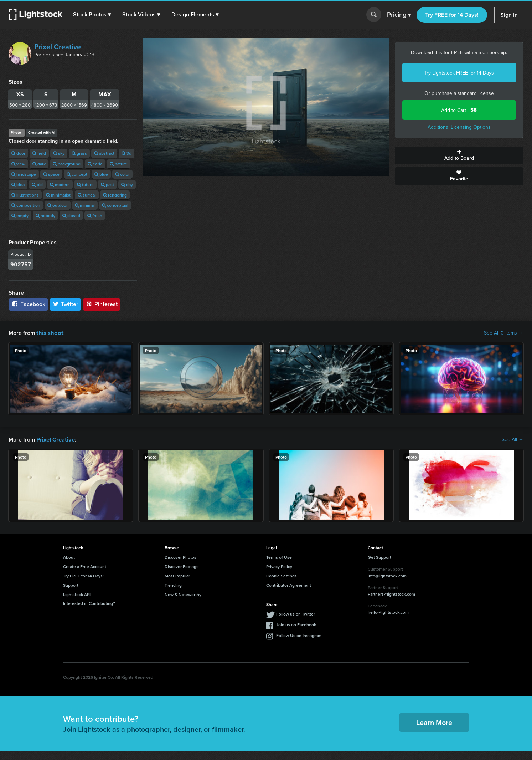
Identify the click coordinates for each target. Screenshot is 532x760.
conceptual (115, 205)
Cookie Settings (282, 575)
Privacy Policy (279, 566)
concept (77, 174)
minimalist (58, 195)
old (37, 185)
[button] (92, 15)
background (67, 164)
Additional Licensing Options (459, 127)
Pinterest (102, 304)
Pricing (399, 15)
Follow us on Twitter (296, 613)
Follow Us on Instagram (299, 635)
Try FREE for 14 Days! (452, 15)
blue (101, 174)
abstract (104, 153)
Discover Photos (180, 557)
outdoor (58, 205)
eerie (95, 164)
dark (39, 164)
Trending (173, 584)
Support (71, 584)
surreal (87, 195)
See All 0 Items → (504, 333)
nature (118, 164)
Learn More (434, 722)
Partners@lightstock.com (391, 593)
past (107, 185)
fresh (95, 216)
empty (20, 216)
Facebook (28, 304)
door (18, 153)
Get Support (379, 557)
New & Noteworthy (183, 594)
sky (59, 153)
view (18, 164)
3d (126, 153)
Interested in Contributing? (89, 603)
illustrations (25, 195)
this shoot (49, 333)
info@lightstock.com (387, 575)
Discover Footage (182, 566)
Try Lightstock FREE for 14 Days (459, 73)
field (39, 153)
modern (60, 185)
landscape (24, 174)
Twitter (66, 304)
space (51, 174)
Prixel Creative (58, 47)
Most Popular (177, 575)
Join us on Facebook (296, 624)
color (122, 174)
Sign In (509, 15)
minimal (85, 205)
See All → (513, 439)
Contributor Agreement (289, 584)
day (127, 185)
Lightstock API (77, 594)
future (85, 185)
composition (26, 205)
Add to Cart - (459, 110)
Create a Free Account (85, 566)
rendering (115, 195)
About (69, 557)
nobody (45, 216)
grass (79, 153)
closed (71, 216)
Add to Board (459, 155)
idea (18, 185)
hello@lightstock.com (388, 611)
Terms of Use (279, 557)
